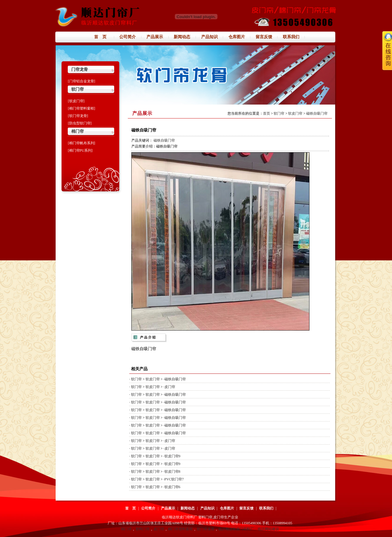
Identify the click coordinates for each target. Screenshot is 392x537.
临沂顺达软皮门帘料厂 (236, 529)
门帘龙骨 (80, 69)
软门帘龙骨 (206, 529)
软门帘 (78, 89)
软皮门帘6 (172, 487)
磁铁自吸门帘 (317, 113)
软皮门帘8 (172, 472)
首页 (267, 113)
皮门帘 (170, 387)
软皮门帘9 (172, 456)
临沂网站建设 (268, 529)
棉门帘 (78, 131)
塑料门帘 (143, 529)
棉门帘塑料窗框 (180, 529)
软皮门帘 (295, 113)
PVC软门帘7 (174, 479)
